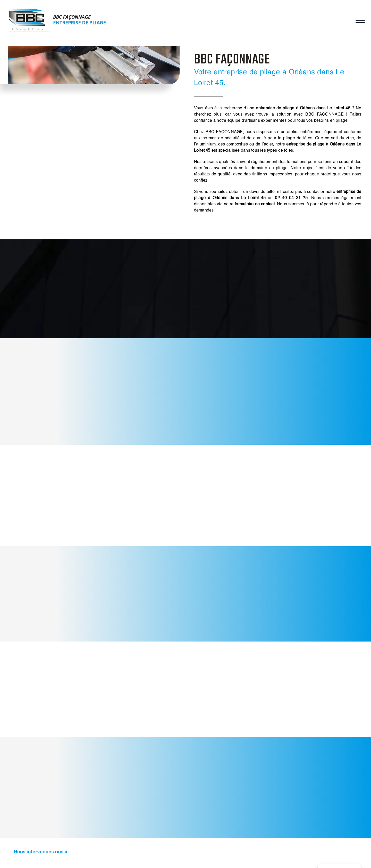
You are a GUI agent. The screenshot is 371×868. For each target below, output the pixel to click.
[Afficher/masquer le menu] (359, 20)
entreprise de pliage (305, 144)
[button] (185, 852)
